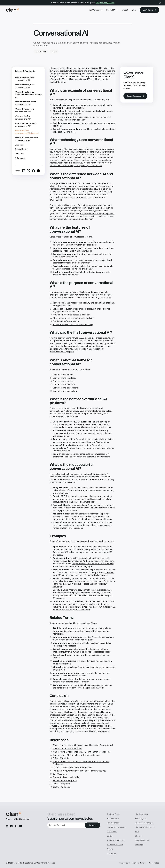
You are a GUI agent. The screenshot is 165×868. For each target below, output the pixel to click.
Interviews (139, 845)
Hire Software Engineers (145, 827)
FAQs (137, 832)
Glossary (138, 836)
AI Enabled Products (115, 845)
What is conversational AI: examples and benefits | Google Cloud (83, 745)
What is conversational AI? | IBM (67, 748)
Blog (134, 10)
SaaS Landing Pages (143, 840)
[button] (112, 10)
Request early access (105, 3)
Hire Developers (141, 814)
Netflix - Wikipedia (61, 784)
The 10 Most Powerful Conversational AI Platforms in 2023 (79, 771)
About (125, 10)
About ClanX (112, 832)
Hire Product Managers (144, 823)
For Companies (96, 10)
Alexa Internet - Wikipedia (65, 780)
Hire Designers (141, 818)
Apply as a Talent (113, 814)
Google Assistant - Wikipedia (66, 777)
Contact (110, 836)
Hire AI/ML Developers (116, 827)
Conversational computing (65, 391)
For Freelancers (113, 823)
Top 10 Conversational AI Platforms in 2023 (72, 767)
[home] (12, 10)
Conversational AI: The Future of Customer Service (76, 755)
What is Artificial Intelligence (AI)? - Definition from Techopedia (82, 752)
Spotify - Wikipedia (62, 787)
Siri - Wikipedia (60, 774)
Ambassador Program (115, 840)
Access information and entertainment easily (73, 325)
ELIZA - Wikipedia (61, 758)
